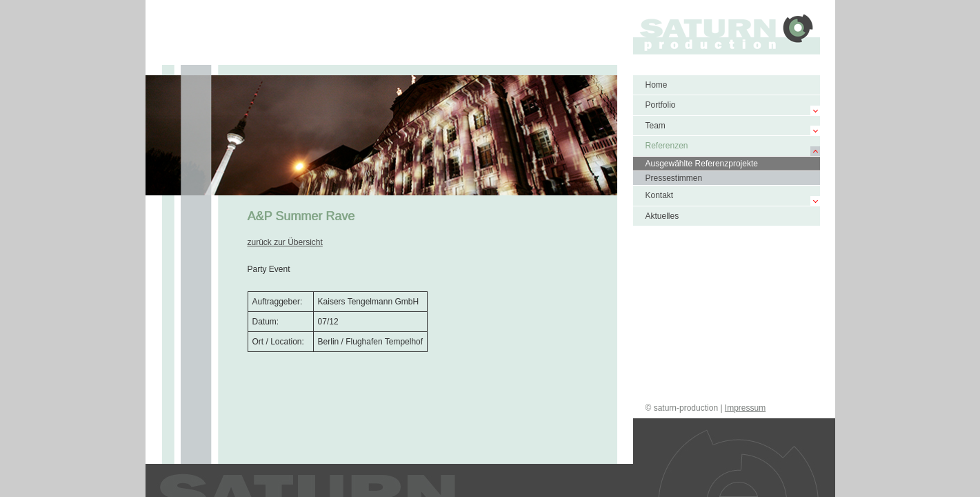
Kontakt (660, 195)
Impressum (745, 408)
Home (657, 85)
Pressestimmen (674, 178)
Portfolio (661, 105)
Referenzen (667, 146)
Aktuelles (662, 216)
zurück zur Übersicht (285, 242)
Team (656, 126)
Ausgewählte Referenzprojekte (702, 164)
